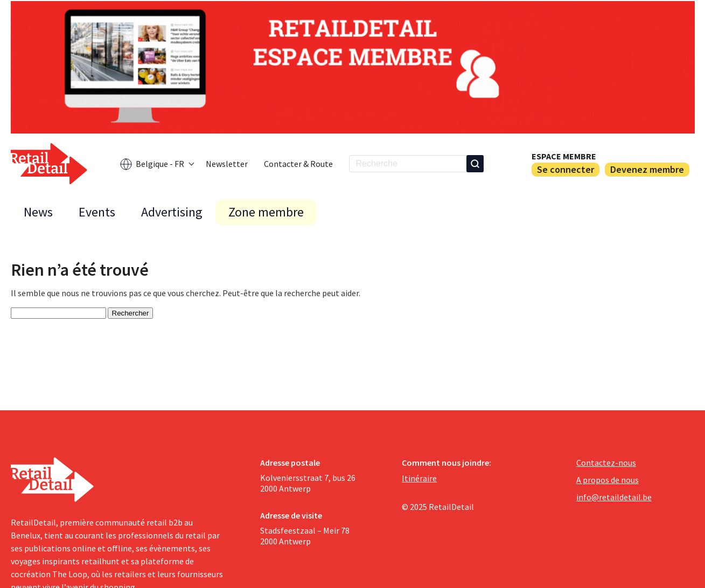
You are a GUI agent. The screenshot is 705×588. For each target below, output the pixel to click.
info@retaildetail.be (614, 497)
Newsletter (227, 164)
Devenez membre (647, 169)
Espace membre (564, 156)
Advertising (172, 212)
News (38, 212)
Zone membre (266, 212)
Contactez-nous (606, 463)
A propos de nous (608, 480)
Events (97, 212)
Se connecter (566, 169)
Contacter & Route (298, 164)
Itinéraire (419, 478)
